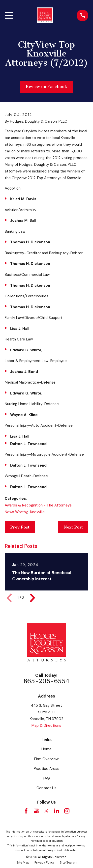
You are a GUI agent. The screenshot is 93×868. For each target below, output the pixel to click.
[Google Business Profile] (36, 811)
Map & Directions (46, 726)
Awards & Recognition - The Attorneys (38, 505)
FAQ (46, 778)
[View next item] (32, 598)
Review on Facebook (46, 87)
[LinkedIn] (57, 811)
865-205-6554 (46, 681)
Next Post (73, 527)
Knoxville (37, 512)
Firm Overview (46, 759)
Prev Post (20, 527)
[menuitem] (23, 863)
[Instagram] (67, 811)
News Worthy (16, 512)
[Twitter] (46, 811)
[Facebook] (26, 811)
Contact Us (46, 788)
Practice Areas (46, 769)
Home (46, 749)
